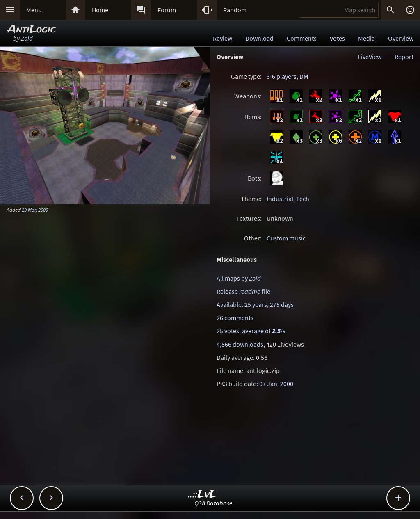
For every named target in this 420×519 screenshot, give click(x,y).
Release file (243, 291)
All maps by (239, 278)
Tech (303, 199)
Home (100, 10)
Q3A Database (213, 503)
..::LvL (202, 495)
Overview (401, 38)
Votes (337, 38)
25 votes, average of (251, 331)
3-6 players (282, 76)
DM (304, 76)
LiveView (370, 57)
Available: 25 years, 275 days (255, 304)
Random (235, 10)
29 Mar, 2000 (35, 210)
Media (366, 38)
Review (223, 38)
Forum (167, 10)
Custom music (286, 238)
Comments (302, 38)
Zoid (27, 38)
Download (259, 38)
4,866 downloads (240, 344)
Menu (34, 10)
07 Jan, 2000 (276, 384)
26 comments (235, 318)
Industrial (280, 199)
